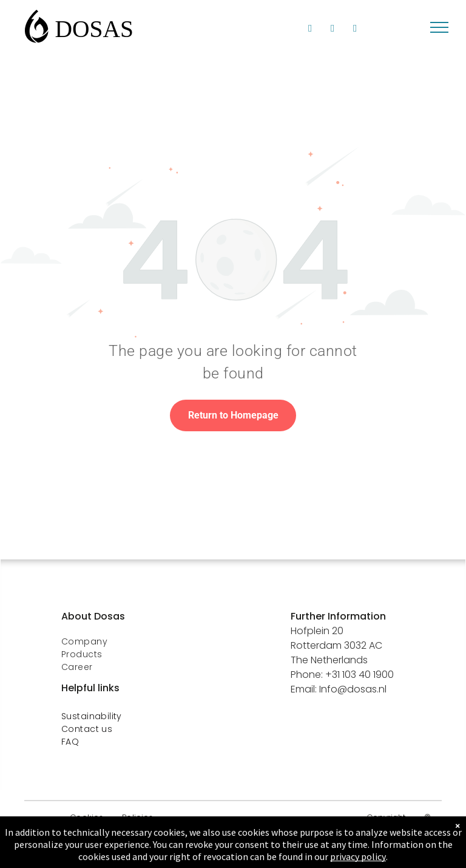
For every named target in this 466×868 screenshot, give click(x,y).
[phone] (355, 30)
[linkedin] (310, 30)
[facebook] (333, 30)
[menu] (439, 27)
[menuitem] (154, 642)
